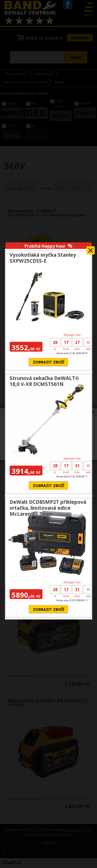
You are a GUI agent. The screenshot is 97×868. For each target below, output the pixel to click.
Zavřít (91, 249)
